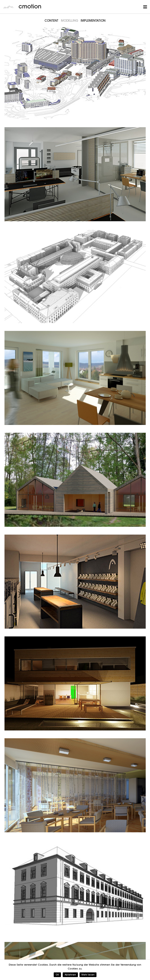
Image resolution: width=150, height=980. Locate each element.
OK (57, 975)
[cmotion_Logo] (9, 7)
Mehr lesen (88, 975)
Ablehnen (70, 975)
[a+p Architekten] (75, 887)
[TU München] (75, 276)
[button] (145, 7)
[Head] (75, 582)
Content (51, 21)
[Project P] (75, 683)
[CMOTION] (75, 174)
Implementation (93, 21)
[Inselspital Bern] (75, 72)
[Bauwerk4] (75, 378)
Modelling (70, 21)
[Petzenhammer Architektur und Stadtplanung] (75, 480)
